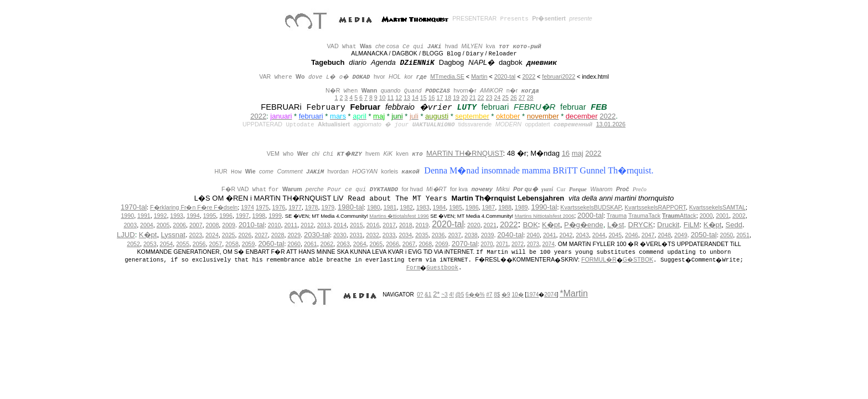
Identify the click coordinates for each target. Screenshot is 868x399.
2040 (533, 235)
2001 (722, 216)
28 (530, 98)
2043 (582, 235)
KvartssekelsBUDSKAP (591, 207)
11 (391, 98)
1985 (456, 207)
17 (440, 98)
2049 (681, 235)
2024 (212, 235)
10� (517, 295)
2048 (664, 235)
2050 (727, 235)
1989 (521, 207)
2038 (471, 235)
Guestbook (442, 268)
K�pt (551, 225)
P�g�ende (584, 225)
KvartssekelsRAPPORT (655, 207)
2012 (307, 225)
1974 (247, 207)
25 (505, 98)
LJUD (126, 235)
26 (514, 98)
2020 (474, 225)
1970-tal (134, 207)
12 (399, 98)
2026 (245, 235)
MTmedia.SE (447, 76)
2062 (327, 244)
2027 (261, 235)
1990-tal (544, 207)
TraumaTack (644, 216)
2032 (373, 235)
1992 (161, 216)
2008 (213, 225)
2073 (533, 244)
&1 (428, 295)
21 (473, 98)
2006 (179, 225)
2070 (487, 244)
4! (451, 295)
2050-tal (704, 235)
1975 (262, 207)
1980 (374, 207)
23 (489, 98)
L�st (616, 225)
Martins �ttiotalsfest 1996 (399, 216)
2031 (356, 235)
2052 (133, 244)
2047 (648, 235)
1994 (193, 216)
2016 (373, 225)
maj (578, 153)
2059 (249, 244)
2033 (389, 235)
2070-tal (465, 244)
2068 (425, 244)
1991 (144, 216)
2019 (422, 225)
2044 (599, 235)
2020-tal (505, 76)
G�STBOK (638, 259)
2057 (215, 244)
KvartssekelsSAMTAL (717, 207)
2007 (196, 225)
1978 (312, 207)
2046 (632, 235)
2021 (490, 225)
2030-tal (317, 235)
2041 (550, 235)
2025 (229, 235)
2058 (232, 244)
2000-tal (590, 215)
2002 (739, 216)
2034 (405, 235)
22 (481, 98)
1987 (489, 207)
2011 (291, 225)
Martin (479, 76)
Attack (679, 216)
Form (414, 268)
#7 (489, 295)
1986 (472, 207)
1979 (328, 207)
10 (383, 98)
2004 (147, 225)
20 (464, 98)
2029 (294, 235)
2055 (183, 244)
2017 (389, 225)
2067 (409, 244)
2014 (340, 225)
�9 (506, 295)
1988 (505, 207)
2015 (356, 225)
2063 (343, 244)
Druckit (668, 225)
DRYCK (641, 225)
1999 (275, 216)
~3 (444, 295)
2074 (549, 244)
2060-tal (271, 244)
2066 (392, 244)
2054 (167, 244)
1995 (210, 216)
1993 (177, 216)
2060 (294, 244)
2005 (163, 225)
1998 (259, 216)
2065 (376, 244)
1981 (390, 207)
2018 (406, 225)
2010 (275, 225)
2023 (196, 235)
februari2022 (559, 76)
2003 (130, 225)
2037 (454, 235)
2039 (488, 235)
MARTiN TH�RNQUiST (464, 153)
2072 (518, 244)
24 (497, 98)
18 (448, 98)
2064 (360, 244)
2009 (229, 225)
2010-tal (252, 225)
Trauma (617, 216)
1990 (127, 216)
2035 (422, 235)
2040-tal (510, 235)
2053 (150, 244)
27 (522, 98)
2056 (199, 244)
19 (456, 98)
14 (415, 98)
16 (432, 98)
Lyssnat (173, 235)
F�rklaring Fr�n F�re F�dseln (194, 207)
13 (407, 98)
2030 (340, 235)
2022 (529, 76)
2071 (502, 244)
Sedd (734, 225)
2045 (615, 235)
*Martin (574, 293)
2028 (278, 235)
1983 (423, 207)
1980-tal (351, 207)
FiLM (692, 225)
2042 (566, 235)
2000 (706, 216)
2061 (311, 244)
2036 (438, 235)
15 (423, 98)
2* (436, 294)
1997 (242, 216)
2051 (743, 235)
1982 (406, 207)
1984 (440, 207)
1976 (279, 207)
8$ (497, 295)
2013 (324, 225)
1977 (295, 207)
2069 (442, 244)
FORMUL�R (599, 259)
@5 (460, 295)
